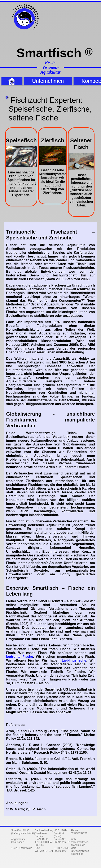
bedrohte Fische (19, 657)
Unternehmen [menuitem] (48, 81)
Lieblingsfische (74, 660)
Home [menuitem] (2, 81)
